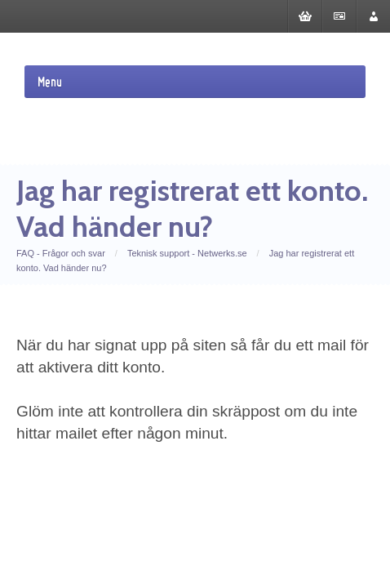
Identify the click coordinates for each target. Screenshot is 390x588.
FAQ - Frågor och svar (61, 253)
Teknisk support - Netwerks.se (187, 253)
